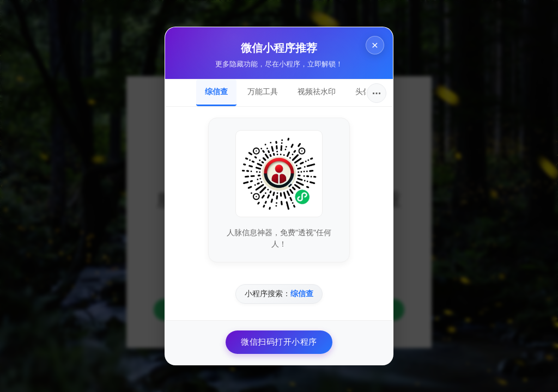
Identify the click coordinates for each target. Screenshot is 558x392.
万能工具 (263, 91)
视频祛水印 (317, 91)
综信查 (216, 91)
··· (377, 93)
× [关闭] (375, 45)
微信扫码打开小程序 (279, 342)
